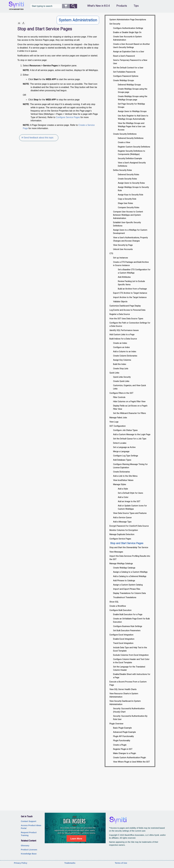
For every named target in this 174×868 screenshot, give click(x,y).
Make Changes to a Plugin (125, 753)
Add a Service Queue (122, 518)
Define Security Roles (122, 170)
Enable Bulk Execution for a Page (128, 615)
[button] (66, 6)
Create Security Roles (127, 179)
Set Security (115, 24)
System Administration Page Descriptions (128, 20)
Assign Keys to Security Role (130, 195)
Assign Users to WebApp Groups (132, 111)
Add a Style (123, 489)
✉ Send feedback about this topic (38, 138)
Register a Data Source (120, 314)
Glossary (25, 846)
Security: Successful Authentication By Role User (130, 718)
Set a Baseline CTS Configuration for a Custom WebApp (134, 271)
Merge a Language (121, 452)
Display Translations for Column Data (129, 593)
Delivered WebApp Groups (129, 85)
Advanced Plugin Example (124, 732)
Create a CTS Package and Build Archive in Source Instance (131, 264)
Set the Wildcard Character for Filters (129, 413)
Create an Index (120, 343)
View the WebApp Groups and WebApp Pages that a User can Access (132, 127)
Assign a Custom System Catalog (128, 585)
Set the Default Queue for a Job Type (130, 439)
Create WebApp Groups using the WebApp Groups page (133, 98)
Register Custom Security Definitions (134, 147)
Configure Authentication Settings (128, 28)
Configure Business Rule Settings (128, 626)
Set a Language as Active (124, 447)
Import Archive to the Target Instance (130, 297)
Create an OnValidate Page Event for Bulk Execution (131, 620)
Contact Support (29, 821)
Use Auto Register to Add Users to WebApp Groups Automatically (133, 117)
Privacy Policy (21, 863)
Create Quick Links (121, 381)
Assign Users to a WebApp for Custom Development (130, 232)
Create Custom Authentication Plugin (129, 758)
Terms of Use (121, 863)
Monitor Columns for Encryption (124, 530)
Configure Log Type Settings (126, 456)
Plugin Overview (116, 724)
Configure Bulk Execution (120, 610)
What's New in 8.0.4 (98, 6)
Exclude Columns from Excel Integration (131, 655)
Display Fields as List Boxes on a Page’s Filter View (130, 407)
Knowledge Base (29, 854)
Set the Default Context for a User (128, 68)
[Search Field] (54, 6)
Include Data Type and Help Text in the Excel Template (130, 649)
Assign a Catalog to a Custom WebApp (130, 572)
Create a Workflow (118, 606)
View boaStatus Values (123, 480)
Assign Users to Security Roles (131, 183)
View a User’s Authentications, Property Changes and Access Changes (130, 239)
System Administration (78, 20)
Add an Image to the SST (129, 502)
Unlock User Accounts (123, 249)
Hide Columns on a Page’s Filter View (129, 402)
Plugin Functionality (122, 741)
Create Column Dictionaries (125, 356)
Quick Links (114, 373)
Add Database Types (122, 460)
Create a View (124, 142)
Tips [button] (136, 6)
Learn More (76, 839)
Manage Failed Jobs (118, 418)
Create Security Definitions (125, 134)
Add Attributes (124, 277)
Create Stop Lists (121, 369)
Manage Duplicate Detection (122, 534)
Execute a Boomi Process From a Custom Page (128, 683)
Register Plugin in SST (123, 749)
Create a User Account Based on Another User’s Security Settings (131, 46)
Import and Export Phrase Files (127, 589)
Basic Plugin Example (122, 728)
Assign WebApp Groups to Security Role (133, 189)
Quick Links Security (122, 377)
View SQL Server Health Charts (123, 689)
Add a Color (123, 497)
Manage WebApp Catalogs (121, 564)
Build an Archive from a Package (132, 289)
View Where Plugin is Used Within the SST (131, 762)
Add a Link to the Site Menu (125, 476)
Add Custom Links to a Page (122, 335)
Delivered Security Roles (128, 175)
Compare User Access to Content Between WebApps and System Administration (128, 215)
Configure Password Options (126, 76)
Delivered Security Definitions (131, 138)
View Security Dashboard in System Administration (125, 703)
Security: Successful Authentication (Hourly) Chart (129, 710)
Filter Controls (119, 397)
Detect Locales (120, 443)
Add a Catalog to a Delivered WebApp (130, 576)
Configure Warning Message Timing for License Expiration (130, 466)
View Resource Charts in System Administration (124, 695)
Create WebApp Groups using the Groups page (133, 91)
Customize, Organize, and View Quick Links (129, 387)
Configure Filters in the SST (121, 393)
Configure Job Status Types (125, 430)
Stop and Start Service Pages (127, 543)
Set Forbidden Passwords (124, 72)
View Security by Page (123, 245)
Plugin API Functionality (123, 736)
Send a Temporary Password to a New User (130, 62)
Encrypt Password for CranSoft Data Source (129, 526)
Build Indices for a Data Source (123, 339)
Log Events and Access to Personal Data (127, 310)
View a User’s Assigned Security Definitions (132, 164)
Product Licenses (29, 850)
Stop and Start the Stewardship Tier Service (129, 548)
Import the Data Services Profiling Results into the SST (130, 558)
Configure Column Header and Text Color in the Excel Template (131, 661)
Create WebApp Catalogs (124, 568)
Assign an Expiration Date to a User (129, 52)
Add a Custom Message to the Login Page (132, 435)
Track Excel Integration (123, 643)
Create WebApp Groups (123, 81)
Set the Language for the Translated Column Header (129, 668)
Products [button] (122, 6)
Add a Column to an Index (125, 352)
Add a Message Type (122, 522)
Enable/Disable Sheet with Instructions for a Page (132, 676)
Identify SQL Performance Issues (124, 330)
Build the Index (120, 364)
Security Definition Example (130, 159)
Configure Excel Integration (121, 635)
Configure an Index (121, 347)
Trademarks (70, 863)
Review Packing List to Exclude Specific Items (131, 283)
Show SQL (114, 602)
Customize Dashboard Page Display (125, 306)
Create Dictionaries (121, 472)
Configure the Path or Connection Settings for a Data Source (130, 325)
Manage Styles (120, 485)
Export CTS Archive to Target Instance (130, 293)
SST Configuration (118, 426)
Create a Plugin (120, 745)
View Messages (116, 552)
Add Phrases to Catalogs (124, 581)
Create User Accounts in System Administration (127, 38)
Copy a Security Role (127, 199)
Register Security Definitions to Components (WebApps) (131, 153)
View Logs (114, 422)
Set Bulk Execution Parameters (127, 631)
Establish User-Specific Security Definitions (127, 224)
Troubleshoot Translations (125, 598)
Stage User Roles (125, 203)
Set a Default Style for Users (130, 493)
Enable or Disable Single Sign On (127, 32)
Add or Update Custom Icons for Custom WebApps (132, 507)
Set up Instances (121, 258)
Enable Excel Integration (124, 639)
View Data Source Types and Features (130, 513)
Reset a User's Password (124, 56)
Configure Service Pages (68, 117)
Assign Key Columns (122, 360)
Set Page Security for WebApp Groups (131, 106)
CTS (111, 254)
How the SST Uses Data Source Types (126, 319)
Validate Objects (120, 302)
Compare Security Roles (129, 208)
